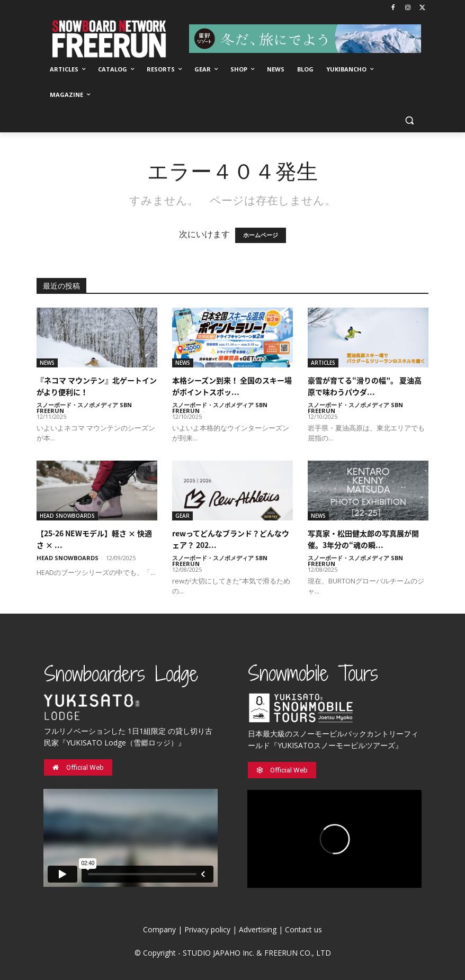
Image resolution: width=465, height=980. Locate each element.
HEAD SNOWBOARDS (67, 516)
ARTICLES (323, 363)
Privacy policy (207, 929)
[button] (409, 120)
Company (159, 929)
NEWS (47, 363)
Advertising (258, 929)
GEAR (182, 516)
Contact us (303, 929)
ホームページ (261, 235)
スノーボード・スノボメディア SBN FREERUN (84, 408)
